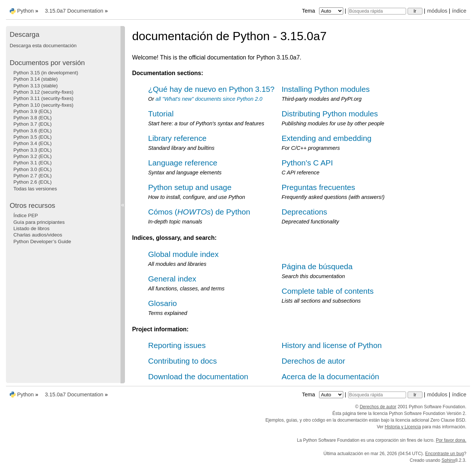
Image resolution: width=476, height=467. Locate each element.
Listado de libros (31, 228)
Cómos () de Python (199, 212)
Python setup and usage (190, 187)
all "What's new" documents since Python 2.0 (209, 99)
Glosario (162, 303)
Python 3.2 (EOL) (33, 156)
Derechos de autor (313, 361)
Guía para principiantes (39, 222)
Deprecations (304, 212)
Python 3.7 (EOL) (33, 124)
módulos (437, 11)
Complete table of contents (327, 291)
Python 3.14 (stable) (36, 79)
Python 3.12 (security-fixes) (43, 92)
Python (25, 11)
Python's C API (307, 163)
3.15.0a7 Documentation (74, 11)
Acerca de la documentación (330, 376)
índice (459, 11)
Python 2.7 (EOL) (33, 176)
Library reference (177, 138)
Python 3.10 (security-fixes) (43, 105)
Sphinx (448, 460)
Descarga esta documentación (43, 46)
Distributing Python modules (330, 114)
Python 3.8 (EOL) (33, 118)
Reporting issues (177, 345)
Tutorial (161, 114)
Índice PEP (26, 215)
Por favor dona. (451, 440)
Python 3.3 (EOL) (33, 150)
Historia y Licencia (403, 427)
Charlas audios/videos (38, 235)
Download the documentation (198, 376)
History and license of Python (332, 345)
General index (172, 279)
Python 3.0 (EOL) (33, 169)
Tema (323, 11)
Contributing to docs (182, 361)
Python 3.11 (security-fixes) (43, 98)
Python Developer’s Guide (42, 241)
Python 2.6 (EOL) (33, 182)
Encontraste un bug (444, 454)
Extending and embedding (327, 138)
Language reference (183, 163)
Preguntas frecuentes (318, 187)
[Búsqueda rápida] (377, 11)
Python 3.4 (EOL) (33, 143)
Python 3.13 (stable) (36, 86)
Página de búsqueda (317, 266)
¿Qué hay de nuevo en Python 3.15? (211, 89)
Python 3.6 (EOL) (33, 131)
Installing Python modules (326, 89)
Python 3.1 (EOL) (33, 163)
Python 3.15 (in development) (46, 73)
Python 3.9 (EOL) (33, 111)
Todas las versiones (35, 189)
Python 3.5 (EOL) (33, 137)
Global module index (183, 254)
